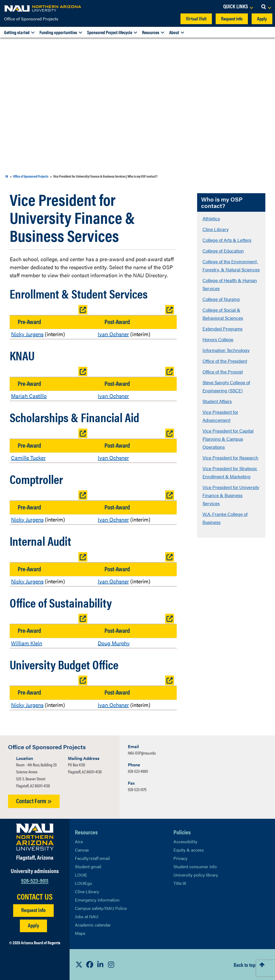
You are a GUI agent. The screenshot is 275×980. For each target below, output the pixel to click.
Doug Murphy (114, 643)
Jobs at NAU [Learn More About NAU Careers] (87, 916)
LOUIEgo (84, 883)
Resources (151, 32)
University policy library (196, 875)
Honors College (218, 339)
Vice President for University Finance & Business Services (231, 495)
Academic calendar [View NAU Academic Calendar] (93, 925)
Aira (79, 841)
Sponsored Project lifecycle (110, 32)
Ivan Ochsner (113, 334)
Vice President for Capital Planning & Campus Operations (228, 439)
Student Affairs (217, 401)
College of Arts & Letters (227, 240)
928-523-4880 (138, 771)
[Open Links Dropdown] (238, 7)
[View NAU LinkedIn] (100, 964)
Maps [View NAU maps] (80, 933)
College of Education (223, 251)
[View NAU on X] (79, 964)
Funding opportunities (58, 32)
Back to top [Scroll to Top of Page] (245, 965)
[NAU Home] (43, 8)
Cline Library (216, 229)
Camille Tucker (28, 457)
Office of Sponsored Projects (31, 19)
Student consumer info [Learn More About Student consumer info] (195, 866)
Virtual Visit (196, 18)
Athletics (211, 218)
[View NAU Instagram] (111, 964)
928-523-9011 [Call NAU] (35, 880)
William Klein (27, 643)
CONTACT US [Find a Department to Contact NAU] (35, 896)
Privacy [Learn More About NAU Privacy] (180, 858)
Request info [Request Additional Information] (33, 910)
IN (7, 176)
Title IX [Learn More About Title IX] (180, 883)
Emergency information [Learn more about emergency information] (97, 900)
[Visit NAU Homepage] (35, 837)
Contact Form (34, 801)
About (174, 32)
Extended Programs (222, 329)
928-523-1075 (137, 789)
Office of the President (225, 361)
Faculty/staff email (92, 858)
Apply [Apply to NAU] (33, 925)
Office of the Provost (223, 372)
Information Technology (226, 350)
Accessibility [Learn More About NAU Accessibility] (185, 841)
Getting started (17, 32)
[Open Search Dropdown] (266, 7)
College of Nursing (221, 299)
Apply (262, 18)
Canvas (82, 850)
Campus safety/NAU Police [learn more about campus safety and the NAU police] (101, 908)
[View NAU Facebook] (90, 964)
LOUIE (81, 875)
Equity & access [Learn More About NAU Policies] (189, 850)
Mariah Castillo (29, 396)
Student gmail (88, 866)
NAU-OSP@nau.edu (142, 753)
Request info (232, 18)
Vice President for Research (230, 458)
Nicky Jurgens (27, 334)
